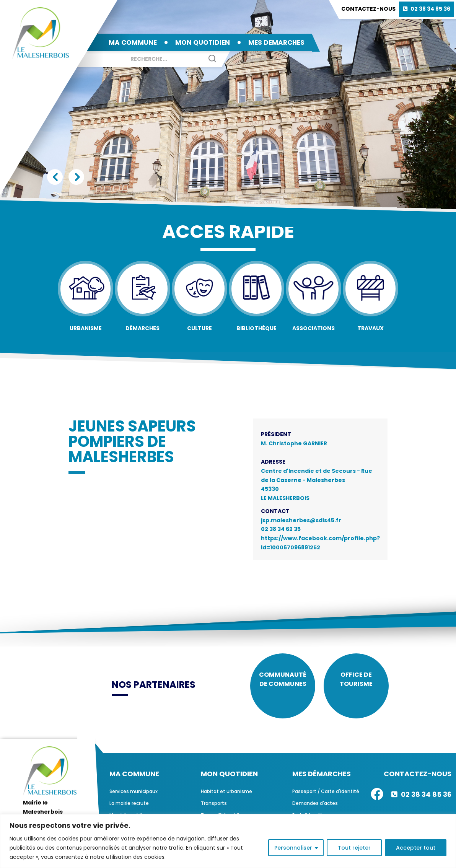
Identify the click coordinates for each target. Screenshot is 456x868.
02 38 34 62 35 (281, 529)
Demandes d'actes (315, 809)
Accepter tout (416, 848)
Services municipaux (134, 797)
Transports (214, 809)
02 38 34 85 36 (430, 9)
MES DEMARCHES (276, 42)
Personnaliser (293, 848)
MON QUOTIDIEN (203, 42)
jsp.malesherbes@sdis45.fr (301, 520)
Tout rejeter (354, 848)
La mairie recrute (129, 809)
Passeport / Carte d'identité (326, 797)
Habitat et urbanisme (226, 797)
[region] (228, 841)
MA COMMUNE (133, 42)
